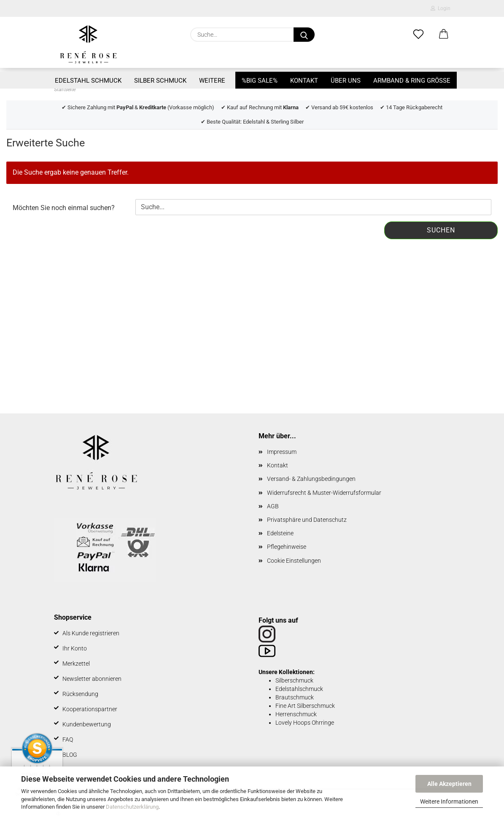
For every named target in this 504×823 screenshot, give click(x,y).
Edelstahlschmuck (299, 689)
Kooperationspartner (90, 709)
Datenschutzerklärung (132, 807)
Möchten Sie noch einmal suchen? (64, 208)
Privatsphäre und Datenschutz (307, 520)
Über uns (346, 81)
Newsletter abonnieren (92, 679)
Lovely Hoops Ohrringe (305, 723)
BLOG (70, 755)
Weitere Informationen (449, 801)
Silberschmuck (294, 680)
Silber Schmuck (160, 81)
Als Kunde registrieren (91, 633)
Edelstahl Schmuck (88, 81)
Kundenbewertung (87, 724)
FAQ (68, 739)
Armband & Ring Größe (412, 81)
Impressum (282, 452)
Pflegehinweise (287, 547)
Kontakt (304, 81)
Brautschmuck (295, 697)
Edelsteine (280, 533)
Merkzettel (76, 664)
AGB (273, 506)
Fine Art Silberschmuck (305, 706)
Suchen (441, 230)
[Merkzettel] (418, 35)
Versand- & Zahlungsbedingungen (311, 479)
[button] (444, 35)
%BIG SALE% (260, 81)
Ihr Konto (75, 648)
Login (441, 8)
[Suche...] (304, 35)
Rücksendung (80, 694)
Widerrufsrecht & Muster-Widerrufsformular (324, 493)
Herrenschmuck (296, 714)
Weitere (212, 81)
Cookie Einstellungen (294, 561)
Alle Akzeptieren (449, 784)
